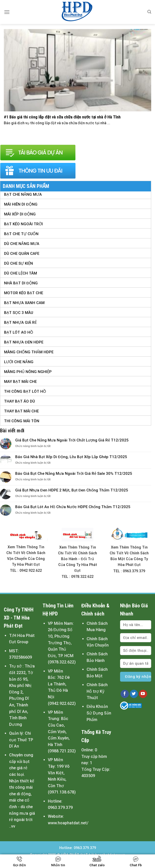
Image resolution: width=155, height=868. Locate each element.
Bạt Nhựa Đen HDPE (24, 342)
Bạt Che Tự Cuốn (21, 234)
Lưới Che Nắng (19, 362)
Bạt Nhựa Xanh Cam (24, 303)
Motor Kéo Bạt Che (24, 293)
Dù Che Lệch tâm (21, 273)
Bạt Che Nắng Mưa (23, 194)
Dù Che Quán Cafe (22, 254)
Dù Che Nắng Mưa (22, 244)
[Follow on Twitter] (134, 694)
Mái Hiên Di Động (21, 204)
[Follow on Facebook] (125, 694)
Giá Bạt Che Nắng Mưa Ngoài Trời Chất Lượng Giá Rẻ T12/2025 (72, 440)
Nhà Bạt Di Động (21, 283)
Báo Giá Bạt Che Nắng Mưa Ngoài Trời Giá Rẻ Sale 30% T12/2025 (74, 474)
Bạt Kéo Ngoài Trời (23, 224)
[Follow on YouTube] (143, 694)
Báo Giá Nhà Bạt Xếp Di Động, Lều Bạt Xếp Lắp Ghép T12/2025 (71, 457)
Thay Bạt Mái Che (21, 411)
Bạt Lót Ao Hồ (19, 332)
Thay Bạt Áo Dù (20, 401)
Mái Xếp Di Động (20, 214)
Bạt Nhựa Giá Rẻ (20, 323)
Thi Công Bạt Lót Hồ (25, 391)
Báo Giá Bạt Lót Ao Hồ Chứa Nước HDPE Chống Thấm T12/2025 (73, 507)
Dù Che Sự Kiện (18, 263)
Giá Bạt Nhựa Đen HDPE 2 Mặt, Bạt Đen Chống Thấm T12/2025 (72, 490)
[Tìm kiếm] (149, 12)
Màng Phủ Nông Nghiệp (28, 372)
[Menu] (7, 12)
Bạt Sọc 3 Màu (19, 313)
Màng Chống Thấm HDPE (29, 352)
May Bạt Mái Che (20, 382)
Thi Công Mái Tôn (22, 421)
